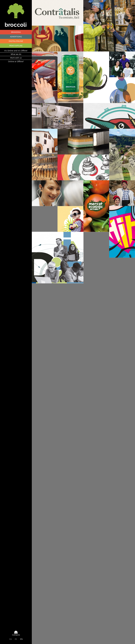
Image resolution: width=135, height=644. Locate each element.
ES (16, 640)
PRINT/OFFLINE (16, 46)
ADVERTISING (16, 37)
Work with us (16, 59)
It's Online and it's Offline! (16, 52)
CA (10, 640)
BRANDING (16, 32)
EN (21, 640)
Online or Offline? (16, 63)
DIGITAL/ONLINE (16, 41)
